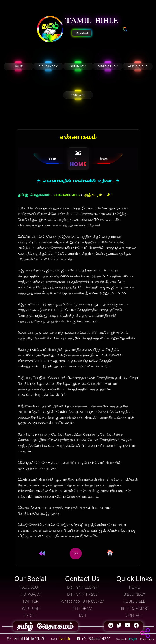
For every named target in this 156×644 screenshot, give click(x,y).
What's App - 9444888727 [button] (82, 601)
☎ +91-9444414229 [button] (94, 639)
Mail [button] (82, 616)
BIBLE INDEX (48, 66)
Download (82, 33)
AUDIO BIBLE (138, 66)
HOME (18, 66)
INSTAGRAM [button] (31, 594)
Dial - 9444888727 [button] (82, 587)
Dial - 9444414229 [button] (82, 594)
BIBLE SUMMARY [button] (134, 608)
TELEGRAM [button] (83, 608)
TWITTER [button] (30, 601)
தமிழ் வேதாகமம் (34, 195)
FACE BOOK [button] (30, 587)
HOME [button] (134, 587)
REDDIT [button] (30, 616)
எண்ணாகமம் (67, 195)
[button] (50, 30)
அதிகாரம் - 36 (97, 195)
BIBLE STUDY (108, 66)
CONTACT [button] (134, 616)
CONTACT (78, 95)
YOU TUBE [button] (30, 608)
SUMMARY (78, 66)
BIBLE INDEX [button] (134, 594)
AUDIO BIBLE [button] (134, 601)
